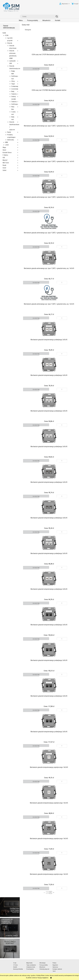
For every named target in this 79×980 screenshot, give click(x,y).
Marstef (5, 160)
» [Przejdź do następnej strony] (54, 892)
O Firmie (15, 965)
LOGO (7, 145)
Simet (4, 150)
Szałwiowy (15, 86)
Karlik (4, 33)
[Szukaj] (57, 16)
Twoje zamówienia (31, 965)
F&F (4, 158)
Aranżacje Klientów (18, 969)
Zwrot (54, 971)
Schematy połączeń (44, 969)
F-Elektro (5, 155)
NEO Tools (6, 163)
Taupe (13, 84)
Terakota (14, 94)
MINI (7, 142)
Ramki (9, 132)
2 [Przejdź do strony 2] (51, 892)
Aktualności (42, 967)
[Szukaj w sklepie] (38, 16)
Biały (13, 91)
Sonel (4, 168)
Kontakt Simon (7, 153)
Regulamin (55, 965)
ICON (7, 35)
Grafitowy (14, 104)
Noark (4, 165)
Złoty (13, 81)
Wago (4, 147)
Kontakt (15, 967)
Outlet (5, 170)
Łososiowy (15, 89)
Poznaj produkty (44, 965)
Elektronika (11, 140)
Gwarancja (55, 967)
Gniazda (10, 43)
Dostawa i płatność (57, 969)
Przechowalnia (30, 969)
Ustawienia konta (31, 967)
